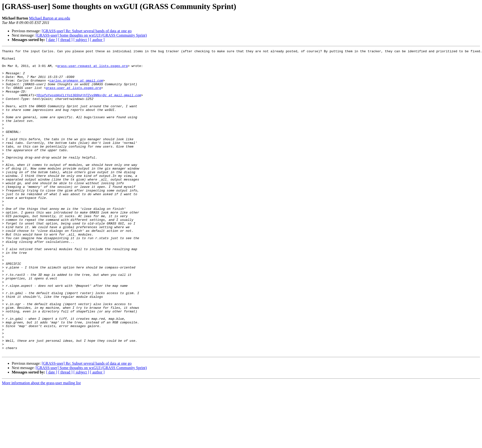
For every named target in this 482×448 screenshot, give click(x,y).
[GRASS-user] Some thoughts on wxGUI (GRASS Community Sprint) (91, 35)
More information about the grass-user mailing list (41, 444)
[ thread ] (65, 40)
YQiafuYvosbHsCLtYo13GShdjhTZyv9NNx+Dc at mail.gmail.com (89, 105)
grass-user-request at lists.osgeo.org (92, 69)
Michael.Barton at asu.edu (50, 18)
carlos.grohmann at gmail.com (76, 87)
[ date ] (52, 40)
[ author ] (97, 40)
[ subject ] (81, 40)
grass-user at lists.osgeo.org (73, 96)
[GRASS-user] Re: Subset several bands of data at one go (87, 31)
